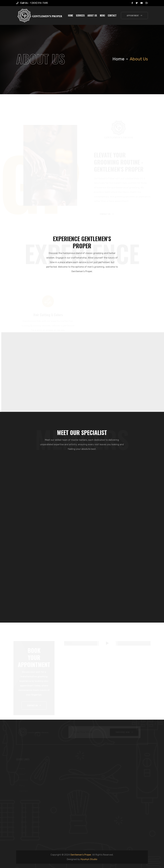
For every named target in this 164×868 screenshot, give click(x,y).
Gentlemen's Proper (81, 855)
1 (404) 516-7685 (39, 3)
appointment (134, 15)
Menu (102, 15)
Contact (112, 15)
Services (80, 15)
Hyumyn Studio (89, 859)
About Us (92, 15)
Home (71, 15)
